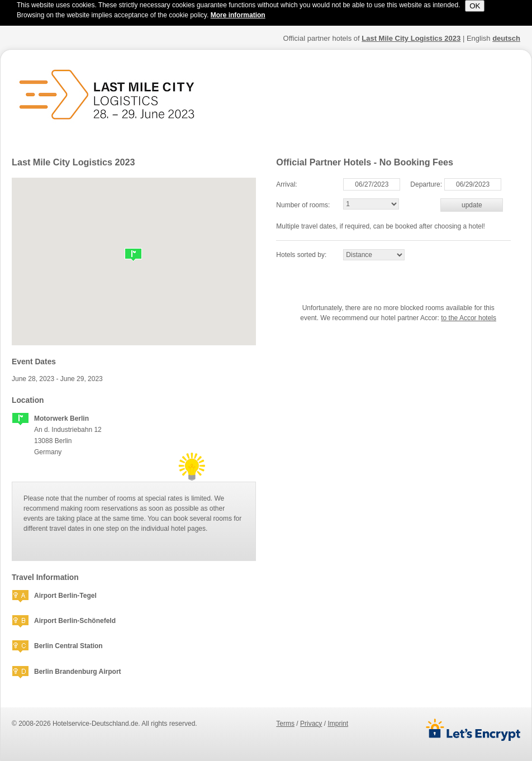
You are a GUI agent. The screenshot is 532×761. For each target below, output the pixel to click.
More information (238, 15)
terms (285, 724)
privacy (311, 724)
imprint (338, 724)
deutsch (506, 38)
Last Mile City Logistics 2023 (411, 38)
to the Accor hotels (469, 318)
